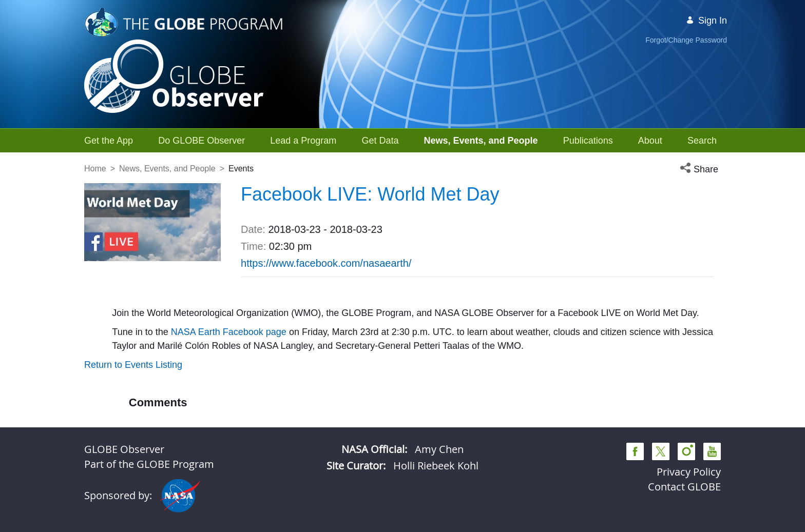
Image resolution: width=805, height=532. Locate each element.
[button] (700, 170)
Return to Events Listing (133, 365)
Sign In (706, 21)
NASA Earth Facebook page (227, 332)
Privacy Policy (689, 472)
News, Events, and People (167, 169)
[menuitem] (109, 141)
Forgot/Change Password (686, 40)
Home (95, 169)
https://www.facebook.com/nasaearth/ (326, 263)
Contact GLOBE (684, 487)
